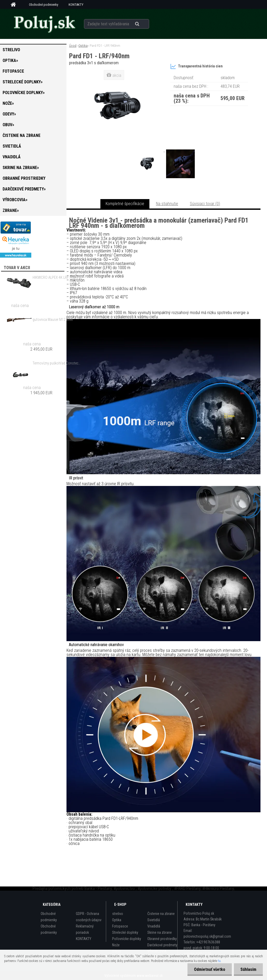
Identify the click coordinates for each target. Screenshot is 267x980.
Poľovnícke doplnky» (24, 93)
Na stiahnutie (167, 204)
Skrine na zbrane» (21, 168)
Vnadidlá (12, 157)
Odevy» (9, 114)
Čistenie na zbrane (22, 135)
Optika (83, 46)
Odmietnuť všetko (210, 969)
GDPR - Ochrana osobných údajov (89, 917)
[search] (144, 24)
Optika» (10, 60)
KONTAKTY (76, 5)
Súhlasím (248, 969)
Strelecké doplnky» (23, 82)
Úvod (73, 46)
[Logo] (44, 24)
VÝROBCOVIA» (15, 200)
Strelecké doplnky (125, 932)
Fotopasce (13, 71)
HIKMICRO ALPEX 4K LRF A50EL (56, 277)
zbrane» (11, 210)
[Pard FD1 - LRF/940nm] (149, 150)
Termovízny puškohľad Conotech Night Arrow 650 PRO (57, 363)
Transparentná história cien (196, 66)
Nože (116, 945)
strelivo (11, 50)
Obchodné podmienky (44, 5)
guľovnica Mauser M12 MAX (53, 320)
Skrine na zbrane (160, 932)
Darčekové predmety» (24, 189)
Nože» (8, 103)
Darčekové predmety (162, 945)
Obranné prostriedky (24, 178)
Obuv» (8, 125)
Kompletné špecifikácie (125, 204)
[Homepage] (15, 5)
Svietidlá (12, 146)
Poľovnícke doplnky (127, 939)
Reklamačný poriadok (85, 929)
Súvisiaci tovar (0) (205, 204)
